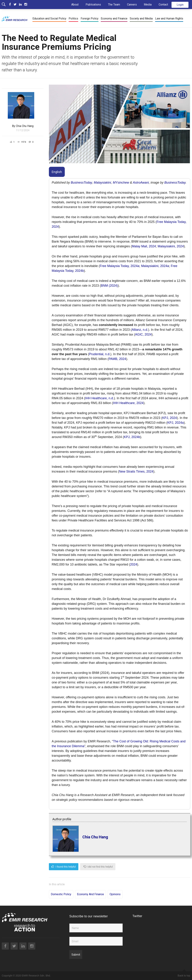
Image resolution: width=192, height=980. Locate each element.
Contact (163, 5)
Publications (93, 5)
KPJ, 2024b (132, 437)
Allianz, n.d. (140, 330)
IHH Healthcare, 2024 (128, 403)
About (75, 5)
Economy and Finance (114, 19)
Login (180, 5)
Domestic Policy (61, 894)
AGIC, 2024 (143, 334)
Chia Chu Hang (95, 837)
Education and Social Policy (49, 19)
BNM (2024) (109, 286)
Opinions (115, 894)
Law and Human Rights (169, 19)
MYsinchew (121, 183)
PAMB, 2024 (117, 359)
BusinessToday (81, 183)
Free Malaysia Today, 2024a (119, 266)
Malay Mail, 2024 (144, 246)
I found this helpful (64, 867)
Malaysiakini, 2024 (171, 246)
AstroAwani (141, 183)
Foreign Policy (90, 19)
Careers (132, 5)
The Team (114, 5)
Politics (73, 19)
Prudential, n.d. (100, 354)
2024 (134, 564)
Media (148, 5)
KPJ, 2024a (175, 423)
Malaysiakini (102, 183)
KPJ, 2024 (169, 418)
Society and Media (141, 19)
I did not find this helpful (98, 867)
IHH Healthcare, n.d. (99, 398)
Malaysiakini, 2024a (155, 266)
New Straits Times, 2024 (136, 471)
